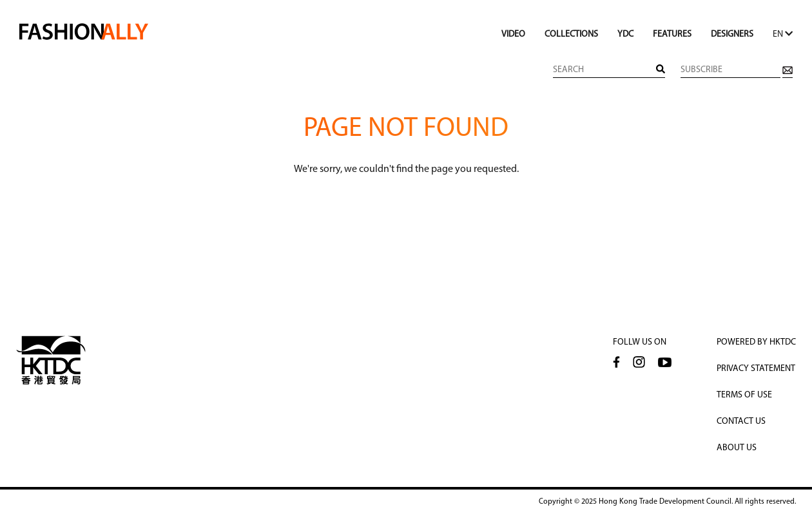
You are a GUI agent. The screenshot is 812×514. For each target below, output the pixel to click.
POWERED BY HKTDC (756, 342)
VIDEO (513, 34)
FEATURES (672, 34)
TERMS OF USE (744, 395)
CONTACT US (741, 422)
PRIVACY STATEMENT (756, 369)
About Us (737, 448)
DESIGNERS (732, 34)
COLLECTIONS (571, 34)
